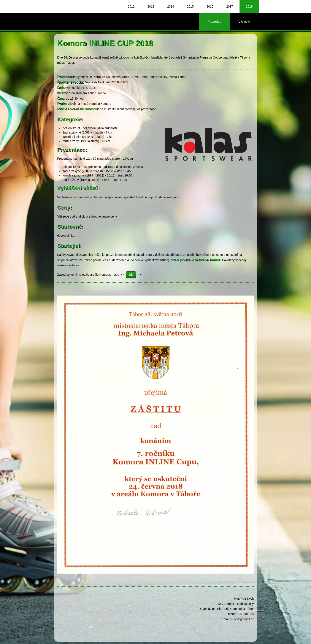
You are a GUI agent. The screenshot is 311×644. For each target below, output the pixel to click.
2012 (131, 6)
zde (131, 275)
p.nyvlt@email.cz (242, 619)
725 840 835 (245, 614)
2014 (171, 6)
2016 (210, 6)
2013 (151, 6)
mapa (102, 93)
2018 (249, 6)
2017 (230, 6)
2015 (190, 6)
